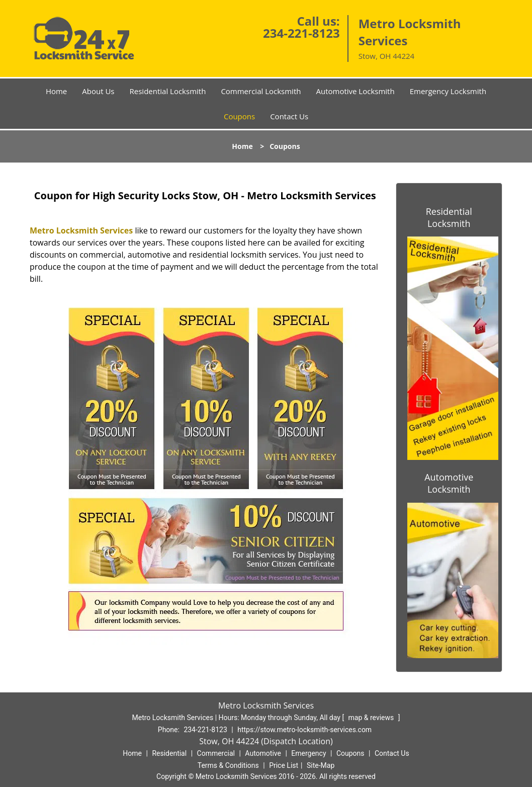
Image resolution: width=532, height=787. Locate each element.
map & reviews (372, 718)
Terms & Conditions (228, 765)
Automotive (263, 753)
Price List (284, 765)
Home (56, 91)
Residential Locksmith (168, 91)
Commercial (216, 753)
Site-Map (321, 765)
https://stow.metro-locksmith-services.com (304, 730)
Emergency (308, 753)
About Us (98, 91)
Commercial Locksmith (261, 91)
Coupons (239, 116)
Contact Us (289, 116)
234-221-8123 (301, 33)
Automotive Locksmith (355, 91)
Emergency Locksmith (448, 91)
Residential (169, 753)
